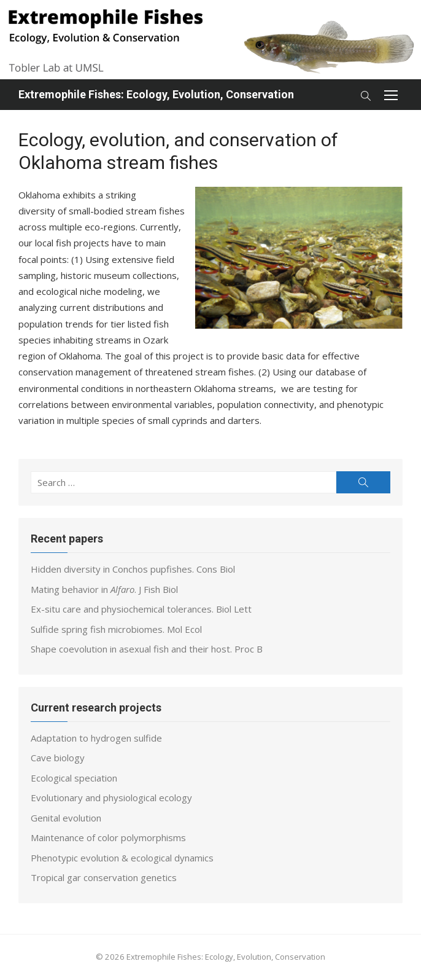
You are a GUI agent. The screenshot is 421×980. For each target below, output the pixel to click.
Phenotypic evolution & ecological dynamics (122, 858)
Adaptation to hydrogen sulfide (96, 738)
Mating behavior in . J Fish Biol (104, 589)
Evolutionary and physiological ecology (111, 798)
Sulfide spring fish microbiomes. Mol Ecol (116, 629)
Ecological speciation (74, 778)
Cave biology (58, 758)
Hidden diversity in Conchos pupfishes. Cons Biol (133, 569)
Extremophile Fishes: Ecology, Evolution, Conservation (156, 94)
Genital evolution (66, 818)
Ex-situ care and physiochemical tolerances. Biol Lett (141, 609)
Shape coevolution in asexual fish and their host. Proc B (147, 649)
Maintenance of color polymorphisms (108, 837)
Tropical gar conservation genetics (104, 877)
